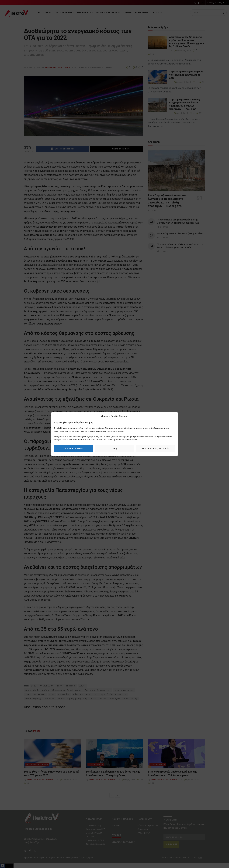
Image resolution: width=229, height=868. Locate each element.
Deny (115, 449)
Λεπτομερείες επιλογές (155, 449)
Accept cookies (74, 449)
